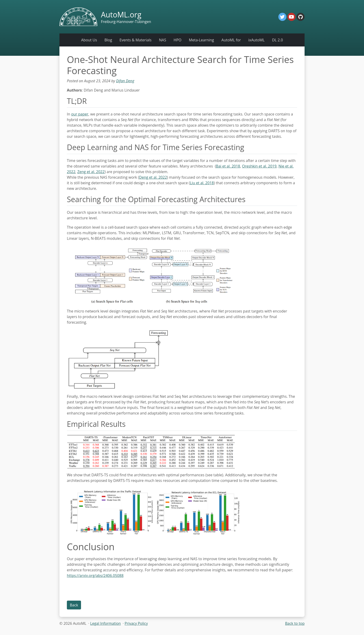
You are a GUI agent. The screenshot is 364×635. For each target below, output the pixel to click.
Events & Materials (136, 40)
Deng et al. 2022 (153, 177)
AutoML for (231, 40)
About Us (89, 40)
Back (74, 605)
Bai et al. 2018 (228, 166)
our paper (80, 114)
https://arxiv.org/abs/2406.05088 (95, 576)
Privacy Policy (136, 623)
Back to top (295, 623)
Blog (108, 40)
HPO (178, 40)
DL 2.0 (278, 40)
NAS (163, 40)
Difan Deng (125, 81)
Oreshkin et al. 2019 (259, 166)
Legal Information (106, 623)
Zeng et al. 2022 (91, 172)
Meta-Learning (201, 40)
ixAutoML (256, 40)
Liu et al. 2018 (202, 183)
